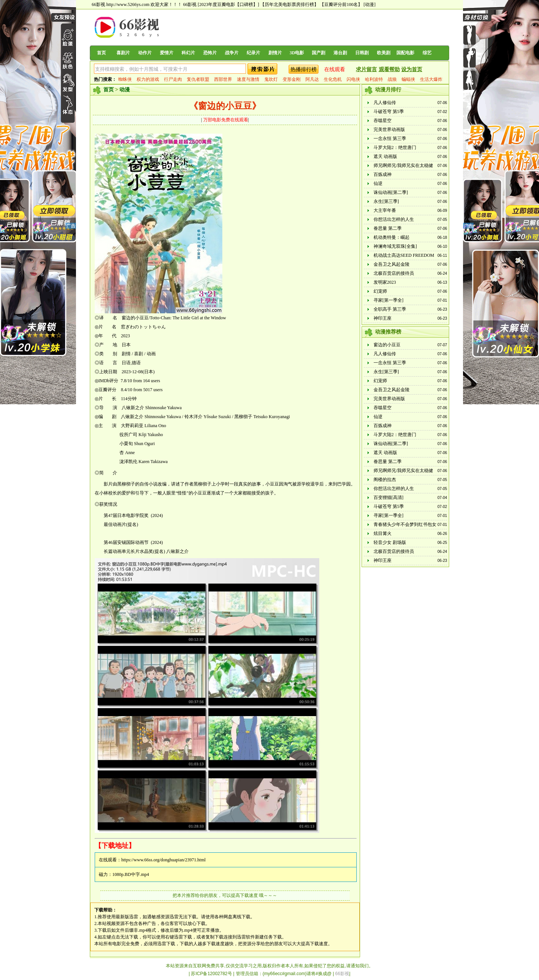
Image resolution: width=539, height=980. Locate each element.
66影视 (190, 4)
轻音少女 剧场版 (390, 542)
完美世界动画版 (389, 130)
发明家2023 (385, 282)
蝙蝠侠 (408, 79)
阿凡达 (312, 79)
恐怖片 (210, 53)
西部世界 (223, 79)
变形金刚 (292, 79)
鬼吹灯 (271, 79)
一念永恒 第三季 (390, 139)
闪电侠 (353, 79)
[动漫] (369, 4)
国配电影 (405, 53)
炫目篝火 (383, 533)
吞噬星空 (383, 121)
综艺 (427, 53)
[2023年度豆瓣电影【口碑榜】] (228, 4)
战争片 (232, 53)
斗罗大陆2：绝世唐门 (395, 147)
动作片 (145, 53)
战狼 (392, 79)
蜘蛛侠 (125, 79)
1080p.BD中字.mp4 (131, 874)
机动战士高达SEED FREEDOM (404, 255)
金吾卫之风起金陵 (392, 264)
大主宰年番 (385, 210)
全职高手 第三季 (390, 309)
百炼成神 (383, 174)
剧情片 (275, 53)
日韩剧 (362, 53)
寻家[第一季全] (389, 300)
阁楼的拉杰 (385, 480)
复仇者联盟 (198, 79)
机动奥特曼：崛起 (392, 237)
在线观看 (335, 69)
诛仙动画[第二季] (391, 192)
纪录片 (253, 53)
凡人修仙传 (385, 103)
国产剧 (319, 53)
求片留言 (366, 69)
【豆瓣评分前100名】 (341, 4)
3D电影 (297, 53)
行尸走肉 (173, 79)
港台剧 (340, 53)
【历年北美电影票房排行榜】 (289, 4)
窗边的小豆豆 (387, 345)
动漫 (125, 90)
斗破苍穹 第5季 (389, 112)
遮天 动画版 (385, 156)
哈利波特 (374, 79)
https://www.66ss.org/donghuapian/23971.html (163, 860)
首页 (101, 53)
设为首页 (412, 69)
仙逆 (378, 183)
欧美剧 (384, 53)
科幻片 (188, 53)
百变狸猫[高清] (389, 497)
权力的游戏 (148, 79)
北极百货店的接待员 (394, 273)
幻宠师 (380, 291)
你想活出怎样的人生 (394, 219)
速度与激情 (248, 79)
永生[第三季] (386, 201)
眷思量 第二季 (388, 228)
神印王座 (383, 318)
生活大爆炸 (431, 79)
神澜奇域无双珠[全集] (395, 246)
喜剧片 (123, 53)
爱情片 (167, 53)
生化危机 (333, 79)
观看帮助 (389, 69)
